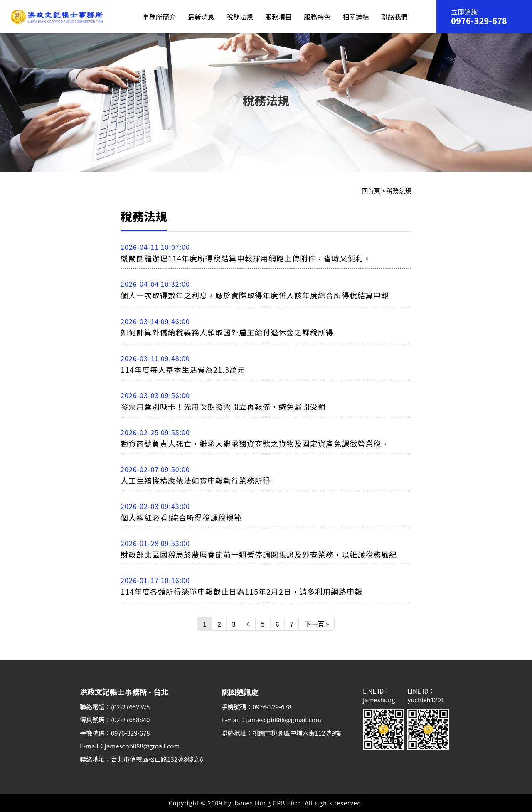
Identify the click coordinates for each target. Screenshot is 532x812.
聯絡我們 (394, 17)
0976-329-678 (479, 21)
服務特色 (317, 17)
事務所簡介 (159, 17)
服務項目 (278, 17)
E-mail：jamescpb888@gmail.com (130, 746)
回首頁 (371, 191)
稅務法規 (240, 17)
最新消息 (201, 17)
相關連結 (356, 17)
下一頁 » (316, 624)
